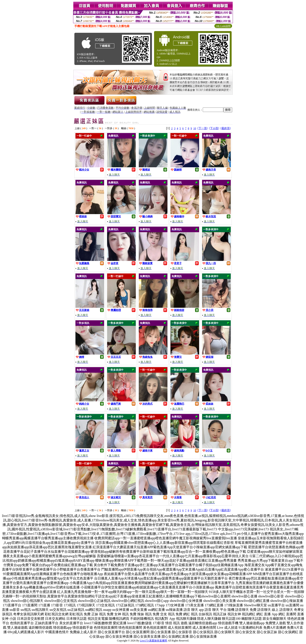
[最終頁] (226, 128)
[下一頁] (203, 128)
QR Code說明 (223, 26)
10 (195, 128)
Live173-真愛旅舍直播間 (153, 641)
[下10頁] (214, 128)
